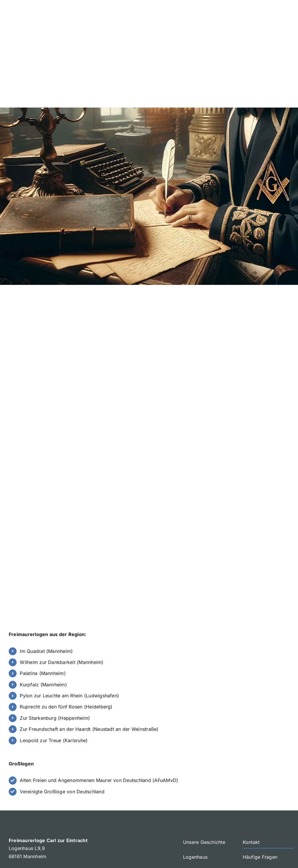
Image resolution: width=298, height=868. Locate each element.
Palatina (29, 591)
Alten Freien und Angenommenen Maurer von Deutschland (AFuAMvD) (99, 698)
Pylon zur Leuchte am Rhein (52, 614)
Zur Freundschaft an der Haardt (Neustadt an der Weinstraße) (89, 647)
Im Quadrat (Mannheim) (46, 569)
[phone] (286, 837)
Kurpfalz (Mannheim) (43, 602)
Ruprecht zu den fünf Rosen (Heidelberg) (66, 625)
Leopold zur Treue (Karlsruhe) (54, 658)
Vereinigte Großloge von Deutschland (62, 709)
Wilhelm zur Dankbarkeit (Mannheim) (62, 580)
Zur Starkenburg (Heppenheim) (55, 636)
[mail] (275, 837)
